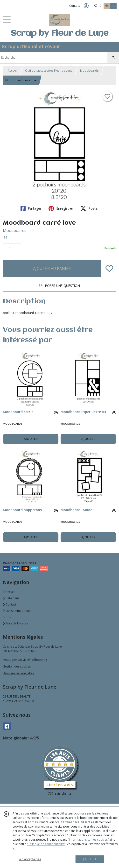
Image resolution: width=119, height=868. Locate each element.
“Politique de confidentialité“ (46, 844)
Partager (31, 208)
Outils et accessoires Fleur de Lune (49, 71)
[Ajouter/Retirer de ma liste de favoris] (109, 269)
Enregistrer (61, 208)
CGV (7, 617)
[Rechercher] (113, 58)
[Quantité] (12, 248)
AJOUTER (31, 439)
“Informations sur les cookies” (88, 840)
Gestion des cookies (17, 666)
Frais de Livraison (16, 623)
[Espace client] (86, 6)
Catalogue (11, 598)
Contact (75, 6)
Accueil (13, 71)
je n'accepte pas (30, 859)
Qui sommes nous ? (18, 611)
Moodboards (89, 71)
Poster (90, 208)
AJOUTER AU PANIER (52, 269)
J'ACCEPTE (90, 859)
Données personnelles (18, 673)
